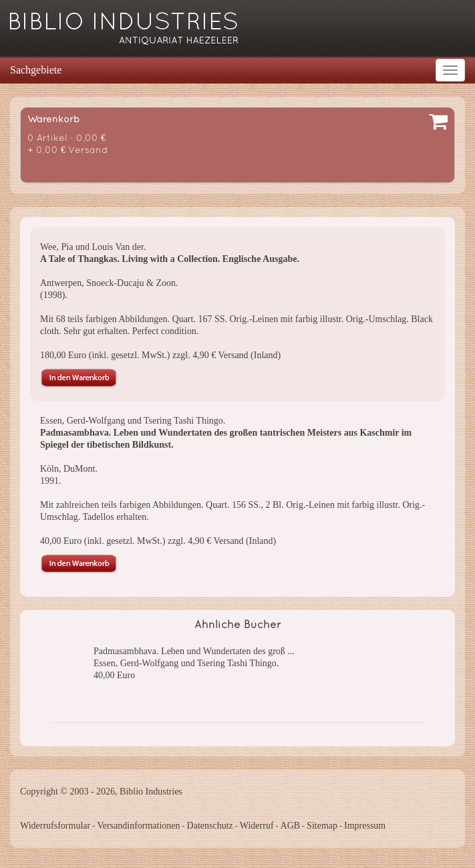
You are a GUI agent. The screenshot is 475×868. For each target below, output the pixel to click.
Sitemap (322, 826)
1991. (51, 481)
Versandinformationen (138, 826)
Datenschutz (210, 826)
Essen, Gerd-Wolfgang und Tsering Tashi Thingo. (133, 421)
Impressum (365, 826)
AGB (291, 826)
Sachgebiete (36, 70)
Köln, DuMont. (69, 469)
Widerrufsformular (55, 826)
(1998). (54, 295)
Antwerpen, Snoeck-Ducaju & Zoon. (109, 283)
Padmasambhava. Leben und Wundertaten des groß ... (194, 651)
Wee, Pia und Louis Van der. (93, 247)
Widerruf (257, 826)
